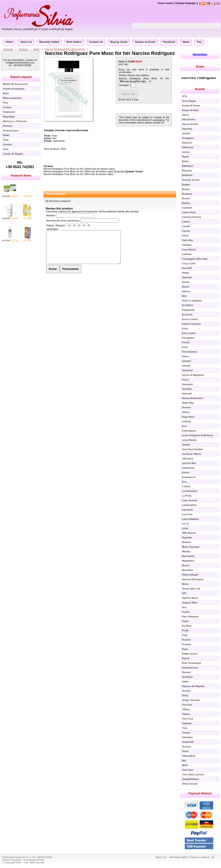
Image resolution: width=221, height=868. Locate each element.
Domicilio (8, 49)
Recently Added (49, 42)
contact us (158, 123)
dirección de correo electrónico (63, 221)
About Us (26, 42)
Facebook (169, 42)
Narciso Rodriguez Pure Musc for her (65, 49)
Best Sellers (74, 42)
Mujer (36, 49)
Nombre (50, 215)
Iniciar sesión (165, 3)
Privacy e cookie (199, 857)
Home (9, 42)
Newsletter (200, 54)
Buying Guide (119, 42)
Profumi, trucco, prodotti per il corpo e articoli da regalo (37, 29)
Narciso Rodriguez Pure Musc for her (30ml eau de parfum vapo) (78, 171)
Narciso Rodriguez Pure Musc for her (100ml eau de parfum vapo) (79, 169)
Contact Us (96, 42)
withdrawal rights (178, 857)
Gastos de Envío (145, 42)
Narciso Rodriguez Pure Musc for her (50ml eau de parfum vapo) (78, 174)
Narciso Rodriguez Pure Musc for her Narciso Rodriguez (110, 53)
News (186, 42)
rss (213, 857)
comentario (52, 229)
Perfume (23, 49)
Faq (199, 42)
